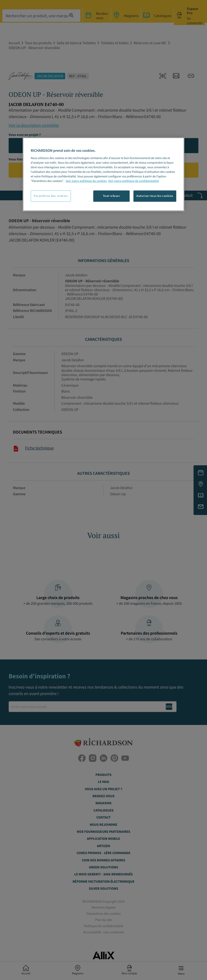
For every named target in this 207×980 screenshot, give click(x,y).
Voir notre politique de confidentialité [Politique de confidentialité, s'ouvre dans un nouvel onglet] (133, 181)
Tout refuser (112, 196)
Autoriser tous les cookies (155, 196)
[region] (103, 174)
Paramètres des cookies (51, 196)
